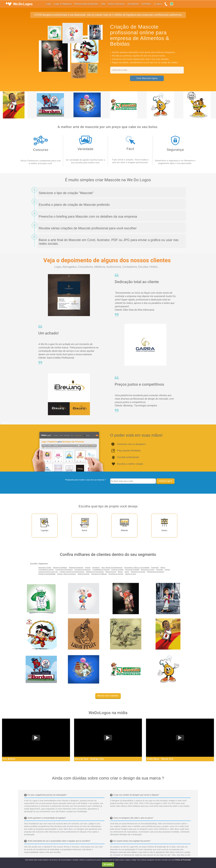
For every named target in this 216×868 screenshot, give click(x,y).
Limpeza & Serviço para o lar (48, 572)
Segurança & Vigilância (99, 574)
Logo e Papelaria (63, 4)
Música (120, 572)
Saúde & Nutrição (84, 574)
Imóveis (167, 569)
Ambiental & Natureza (76, 567)
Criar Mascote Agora (147, 78)
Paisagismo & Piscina (138, 572)
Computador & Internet (46, 569)
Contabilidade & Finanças (101, 569)
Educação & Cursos (148, 569)
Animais (88, 567)
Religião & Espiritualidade (47, 574)
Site (103, 4)
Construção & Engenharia (64, 569)
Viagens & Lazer (131, 574)
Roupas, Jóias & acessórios (67, 574)
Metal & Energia (111, 572)
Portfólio (146, 4)
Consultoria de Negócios (83, 569)
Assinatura (133, 4)
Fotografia (160, 569)
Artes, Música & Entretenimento (112, 567)
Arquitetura (96, 567)
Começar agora (165, 481)
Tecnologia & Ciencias (116, 574)
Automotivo (155, 567)
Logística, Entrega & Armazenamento (72, 572)
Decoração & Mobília (132, 569)
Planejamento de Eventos (155, 572)
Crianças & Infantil (117, 569)
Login (158, 4)
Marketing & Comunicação (95, 572)
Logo (49, 4)
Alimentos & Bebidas (60, 567)
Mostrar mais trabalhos (108, 696)
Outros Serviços (116, 4)
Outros (127, 572)
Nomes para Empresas (86, 4)
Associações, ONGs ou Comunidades (137, 567)
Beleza (163, 567)
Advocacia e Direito (45, 567)
